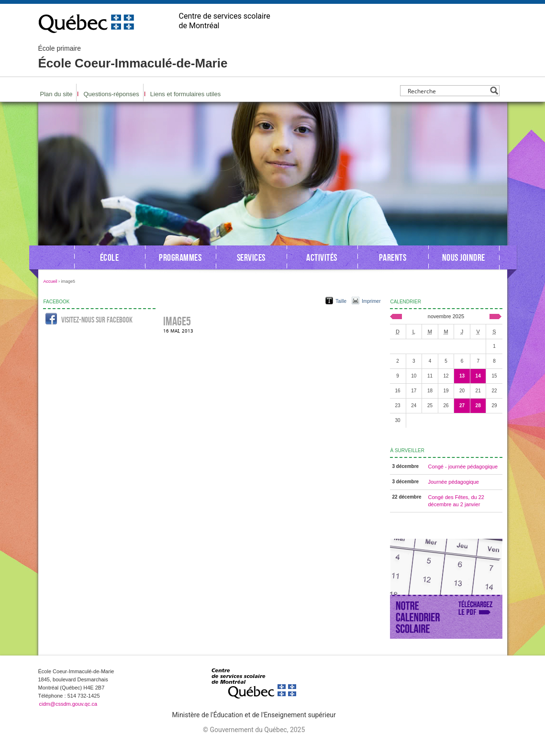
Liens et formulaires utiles (185, 94)
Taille (341, 301)
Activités (322, 257)
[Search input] (447, 91)
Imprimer (371, 301)
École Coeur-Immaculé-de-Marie (133, 57)
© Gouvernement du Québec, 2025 (254, 730)
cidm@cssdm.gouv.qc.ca (68, 704)
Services (251, 257)
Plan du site (56, 94)
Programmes (180, 257)
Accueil (50, 281)
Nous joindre (464, 257)
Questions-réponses (111, 94)
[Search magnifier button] (494, 91)
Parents (393, 257)
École (110, 257)
